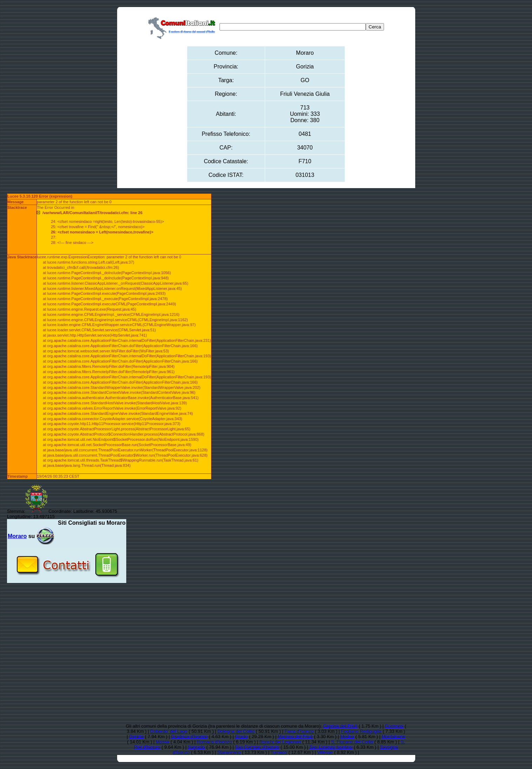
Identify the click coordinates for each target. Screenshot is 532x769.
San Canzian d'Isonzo (257, 747)
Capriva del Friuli (341, 726)
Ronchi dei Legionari (280, 742)
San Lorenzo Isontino (331, 747)
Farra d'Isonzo (299, 731)
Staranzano (229, 752)
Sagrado (196, 747)
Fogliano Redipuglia (361, 731)
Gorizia (136, 737)
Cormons (394, 726)
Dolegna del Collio (236, 731)
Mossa (162, 742)
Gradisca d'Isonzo (189, 737)
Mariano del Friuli (295, 737)
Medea (347, 737)
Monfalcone (394, 737)
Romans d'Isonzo (214, 742)
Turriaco (279, 752)
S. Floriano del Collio (352, 742)
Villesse (325, 752)
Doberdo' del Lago (169, 731)
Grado (241, 737)
